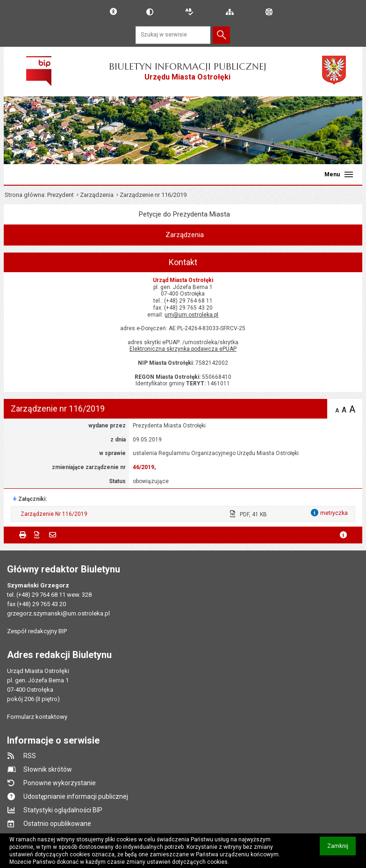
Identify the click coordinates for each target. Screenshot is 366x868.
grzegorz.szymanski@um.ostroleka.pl (58, 613)
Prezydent (61, 195)
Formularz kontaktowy (37, 717)
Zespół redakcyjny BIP (37, 631)
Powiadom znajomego (53, 535)
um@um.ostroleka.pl (191, 315)
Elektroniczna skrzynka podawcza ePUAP (183, 349)
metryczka (343, 535)
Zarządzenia (97, 195)
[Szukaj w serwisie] (173, 35)
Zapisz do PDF (38, 535)
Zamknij (341, 849)
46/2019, (144, 467)
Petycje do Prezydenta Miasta (184, 214)
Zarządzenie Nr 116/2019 (54, 514)
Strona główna (25, 195)
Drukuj (23, 535)
